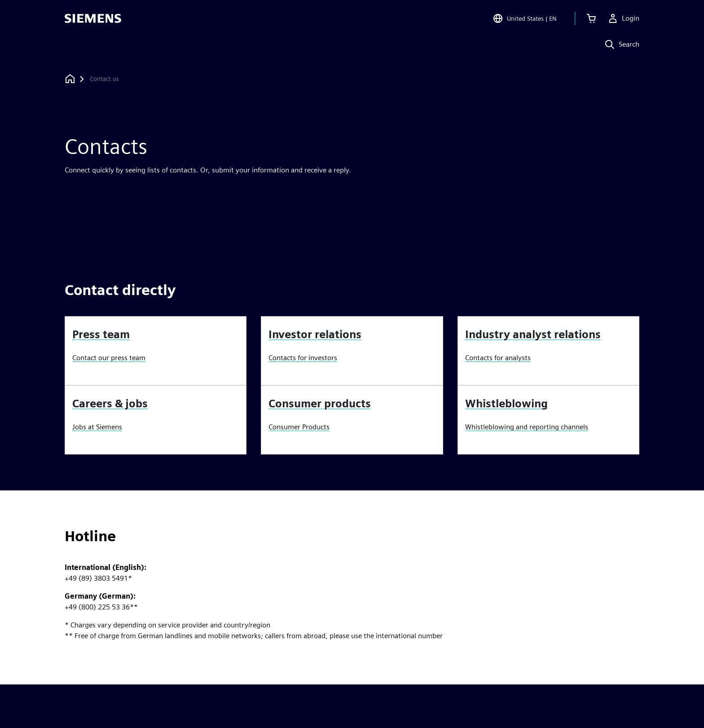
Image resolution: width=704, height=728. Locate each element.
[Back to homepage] (70, 79)
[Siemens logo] (93, 20)
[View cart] (591, 20)
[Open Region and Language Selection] (525, 20)
